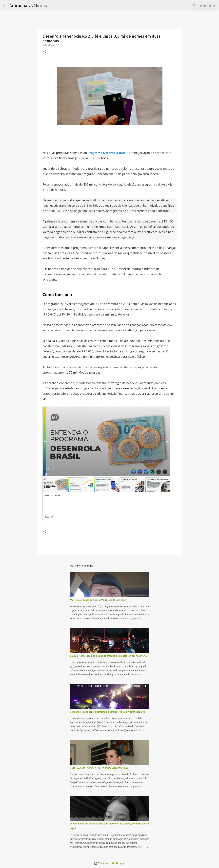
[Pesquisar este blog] (199, 6)
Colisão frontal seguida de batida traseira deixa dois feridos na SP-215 (108, 656)
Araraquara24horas (28, 6)
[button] (45, 52)
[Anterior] (45, 442)
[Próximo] (167, 442)
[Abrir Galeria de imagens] (165, 472)
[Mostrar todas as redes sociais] (159, 472)
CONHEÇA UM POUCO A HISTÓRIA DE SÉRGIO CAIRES (99, 768)
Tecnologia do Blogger (110, 863)
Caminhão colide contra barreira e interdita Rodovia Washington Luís (108, 712)
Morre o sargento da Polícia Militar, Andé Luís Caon (98, 600)
